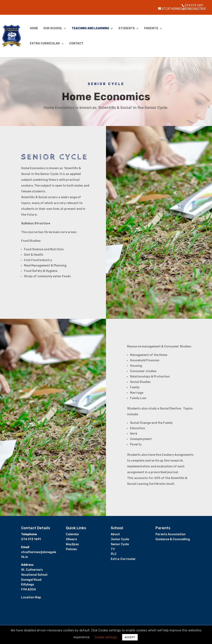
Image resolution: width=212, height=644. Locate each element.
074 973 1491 (194, 5)
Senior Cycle (120, 544)
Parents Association (170, 534)
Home (34, 29)
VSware (71, 539)
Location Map (31, 597)
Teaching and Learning (90, 29)
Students (127, 29)
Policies (71, 549)
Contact (76, 44)
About (115, 534)
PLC (114, 554)
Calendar (73, 534)
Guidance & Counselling (173, 539)
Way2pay (72, 544)
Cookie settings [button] (106, 637)
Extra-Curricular (123, 559)
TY (113, 549)
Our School (53, 29)
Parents (151, 29)
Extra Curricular (45, 44)
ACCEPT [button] (130, 637)
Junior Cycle (120, 539)
